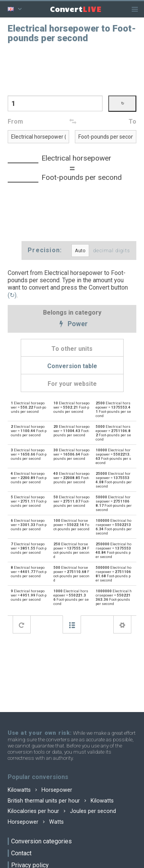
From (15, 121)
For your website (72, 384)
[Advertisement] (72, 69)
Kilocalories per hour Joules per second (62, 811)
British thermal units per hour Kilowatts (61, 801)
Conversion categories (41, 841)
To (132, 121)
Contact (21, 853)
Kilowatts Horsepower (40, 790)
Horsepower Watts (36, 822)
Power (72, 324)
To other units (72, 349)
